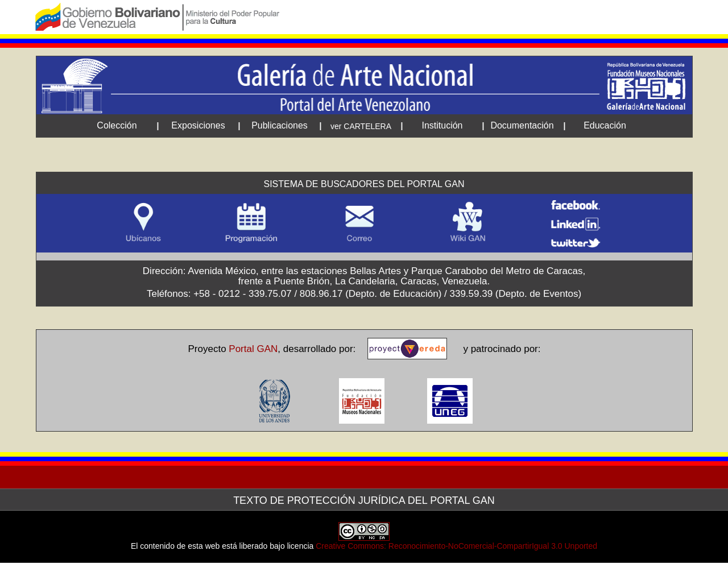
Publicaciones (280, 125)
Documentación (522, 125)
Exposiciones (198, 125)
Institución (442, 125)
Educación (605, 125)
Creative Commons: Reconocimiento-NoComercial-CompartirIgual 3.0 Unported (456, 546)
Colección (117, 125)
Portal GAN (253, 349)
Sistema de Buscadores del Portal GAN (364, 184)
